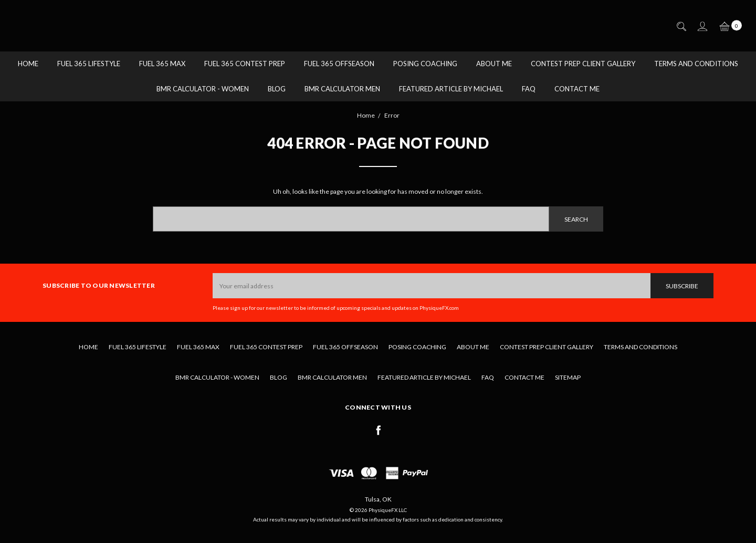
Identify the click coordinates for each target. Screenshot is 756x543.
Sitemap (568, 377)
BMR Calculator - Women (203, 89)
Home (28, 64)
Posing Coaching (425, 64)
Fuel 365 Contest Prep (245, 64)
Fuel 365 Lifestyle (89, 64)
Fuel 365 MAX (162, 64)
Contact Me (577, 89)
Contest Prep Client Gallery (583, 64)
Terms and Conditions (696, 64)
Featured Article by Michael (451, 89)
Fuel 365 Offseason (339, 64)
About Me (494, 64)
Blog (277, 89)
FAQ (529, 89)
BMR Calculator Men (342, 89)
